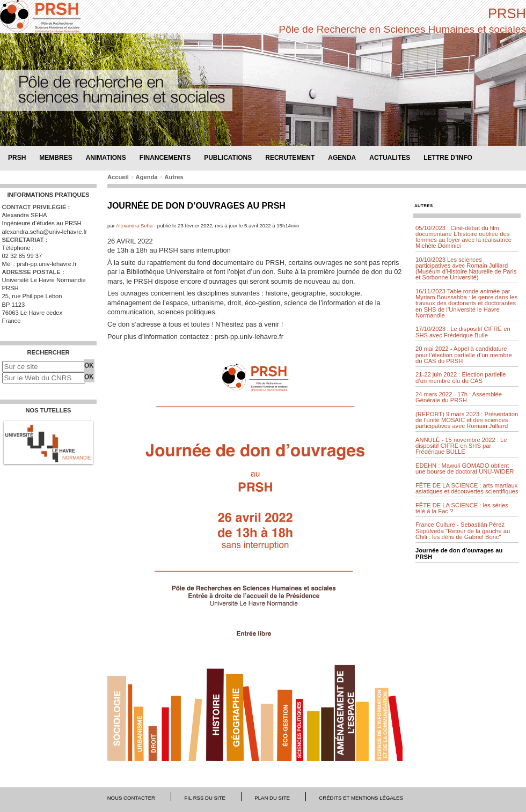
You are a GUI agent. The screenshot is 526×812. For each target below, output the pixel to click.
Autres (174, 177)
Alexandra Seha (135, 226)
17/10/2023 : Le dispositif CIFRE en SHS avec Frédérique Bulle (463, 332)
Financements (165, 157)
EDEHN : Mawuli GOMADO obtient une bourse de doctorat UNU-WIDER (465, 468)
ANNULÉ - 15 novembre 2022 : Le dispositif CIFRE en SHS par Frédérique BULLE (461, 446)
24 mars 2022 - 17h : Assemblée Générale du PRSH (459, 397)
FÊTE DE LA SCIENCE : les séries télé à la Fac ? (462, 508)
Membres (56, 157)
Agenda (342, 157)
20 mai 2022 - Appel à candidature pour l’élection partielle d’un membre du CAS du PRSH (464, 355)
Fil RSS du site (204, 798)
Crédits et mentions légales (361, 798)
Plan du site (272, 798)
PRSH (507, 13)
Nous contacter (131, 798)
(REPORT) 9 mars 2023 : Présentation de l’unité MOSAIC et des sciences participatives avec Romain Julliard (467, 420)
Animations (106, 157)
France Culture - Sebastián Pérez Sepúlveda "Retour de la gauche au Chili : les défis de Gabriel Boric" (463, 530)
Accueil (118, 177)
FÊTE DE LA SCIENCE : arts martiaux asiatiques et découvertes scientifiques (467, 488)
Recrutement (290, 157)
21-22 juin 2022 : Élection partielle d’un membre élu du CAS (461, 377)
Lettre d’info (448, 157)
